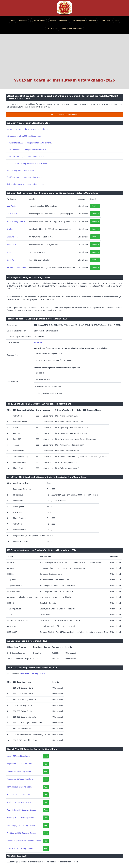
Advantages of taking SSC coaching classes (24, 136)
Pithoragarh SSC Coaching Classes (20, 818)
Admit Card (105, 21)
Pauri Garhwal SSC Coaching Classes (21, 810)
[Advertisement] (64, 57)
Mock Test (23, 21)
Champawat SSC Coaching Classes (20, 779)
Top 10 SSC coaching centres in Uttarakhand (24, 177)
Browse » (95, 206)
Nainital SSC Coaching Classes (19, 802)
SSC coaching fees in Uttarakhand (20, 170)
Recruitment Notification (72, 29)
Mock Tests (11, 206)
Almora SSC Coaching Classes (18, 756)
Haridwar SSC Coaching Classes (19, 794)
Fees (46, 756)
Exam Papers (12, 214)
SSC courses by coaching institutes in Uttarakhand (27, 163)
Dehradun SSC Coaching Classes (20, 787)
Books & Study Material (59, 21)
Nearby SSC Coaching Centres (33, 673)
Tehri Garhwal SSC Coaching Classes (21, 833)
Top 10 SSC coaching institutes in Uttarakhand (25, 157)
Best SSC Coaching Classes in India (64, 115)
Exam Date (11, 260)
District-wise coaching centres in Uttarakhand (25, 184)
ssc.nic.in (38, 342)
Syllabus (93, 21)
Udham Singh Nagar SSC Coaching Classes (24, 841)
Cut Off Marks (52, 29)
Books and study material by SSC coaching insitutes (27, 129)
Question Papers (39, 21)
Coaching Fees (79, 21)
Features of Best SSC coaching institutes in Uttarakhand (29, 143)
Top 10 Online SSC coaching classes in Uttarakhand (27, 150)
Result (116, 21)
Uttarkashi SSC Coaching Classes (20, 848)
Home (12, 21)
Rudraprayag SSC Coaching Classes (21, 825)
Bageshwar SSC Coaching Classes (20, 764)
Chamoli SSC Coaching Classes (19, 771)
